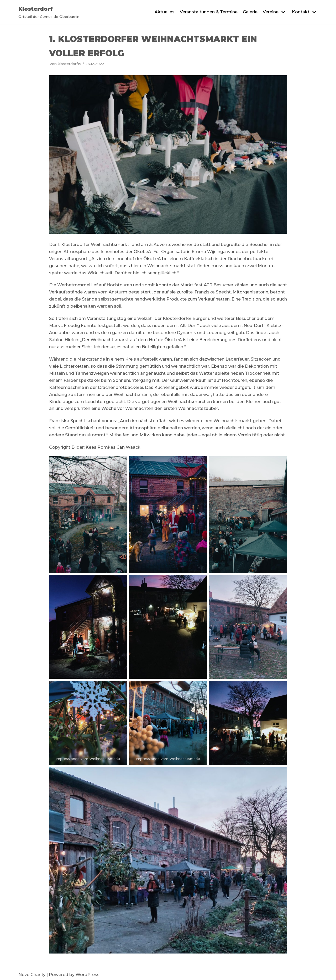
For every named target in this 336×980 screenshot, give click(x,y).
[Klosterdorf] (49, 12)
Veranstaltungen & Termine (209, 12)
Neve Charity (32, 975)
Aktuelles (165, 12)
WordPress (88, 975)
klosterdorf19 (70, 64)
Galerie (250, 12)
